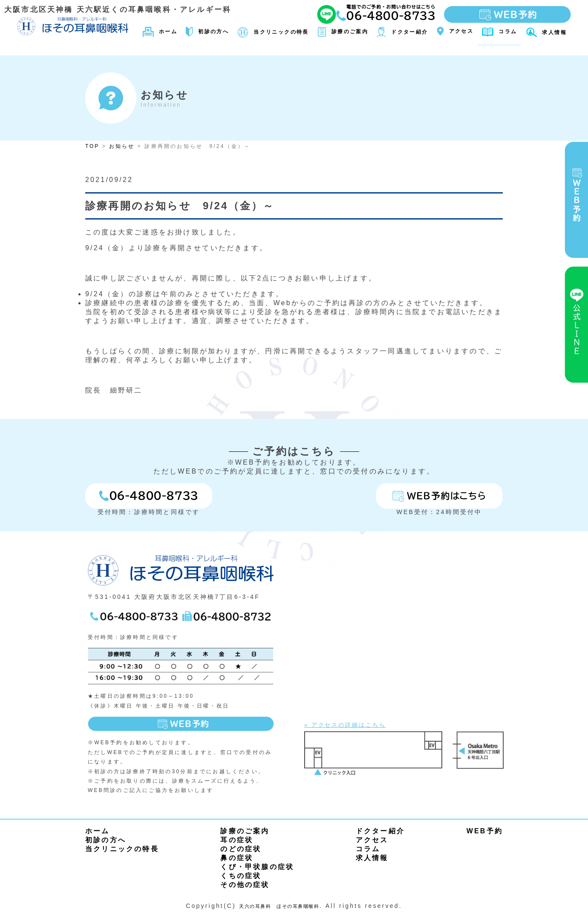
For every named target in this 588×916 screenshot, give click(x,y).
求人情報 (372, 858)
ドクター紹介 (380, 831)
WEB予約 (485, 831)
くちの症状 (241, 876)
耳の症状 (237, 840)
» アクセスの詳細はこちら (353, 725)
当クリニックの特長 (122, 849)
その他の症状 (245, 885)
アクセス (372, 840)
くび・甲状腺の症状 (257, 867)
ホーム (98, 831)
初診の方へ (106, 840)
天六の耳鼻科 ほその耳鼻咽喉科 (279, 906)
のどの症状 (241, 849)
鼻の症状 (237, 858)
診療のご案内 (245, 831)
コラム (368, 849)
